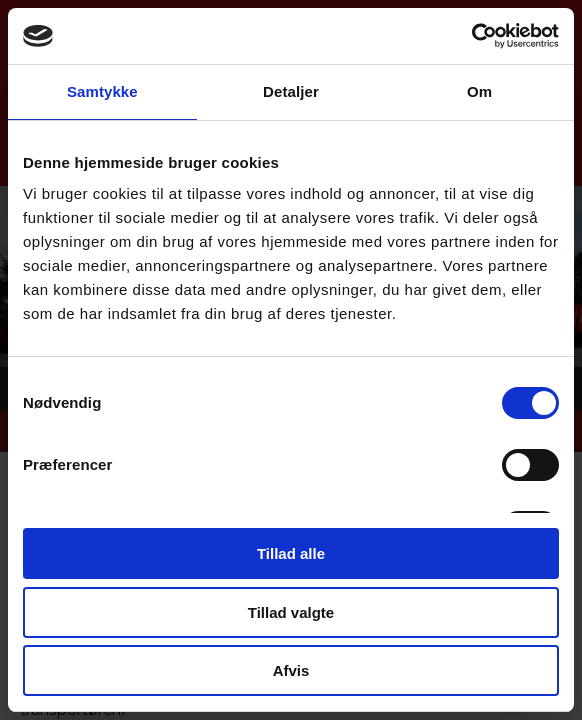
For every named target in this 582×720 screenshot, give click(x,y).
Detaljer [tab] (291, 91)
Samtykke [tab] (102, 91)
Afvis (291, 670)
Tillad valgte (291, 612)
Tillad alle (291, 553)
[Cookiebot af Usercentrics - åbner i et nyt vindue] (471, 36)
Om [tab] (479, 91)
